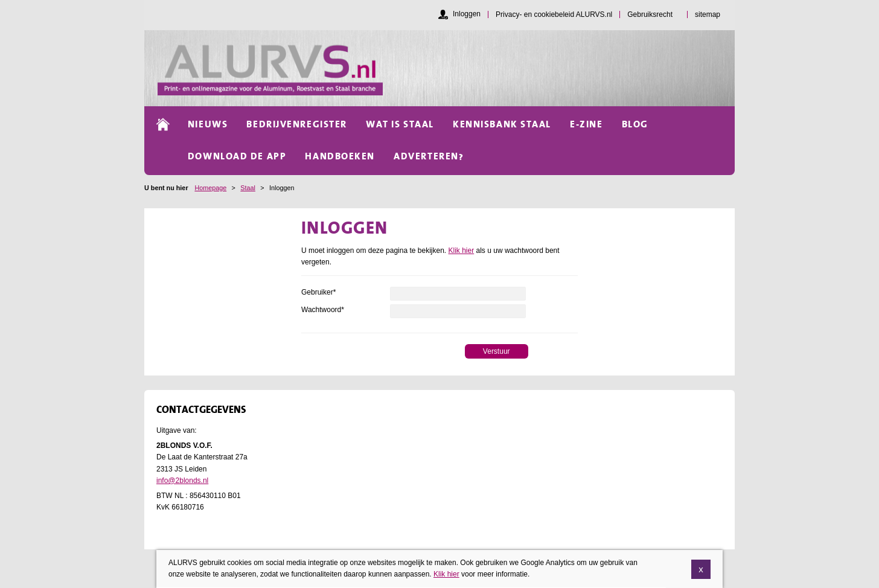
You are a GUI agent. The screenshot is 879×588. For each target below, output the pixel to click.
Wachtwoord (323, 310)
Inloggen (467, 14)
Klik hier (462, 251)
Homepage (210, 188)
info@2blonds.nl (182, 481)
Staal (248, 188)
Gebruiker (318, 292)
